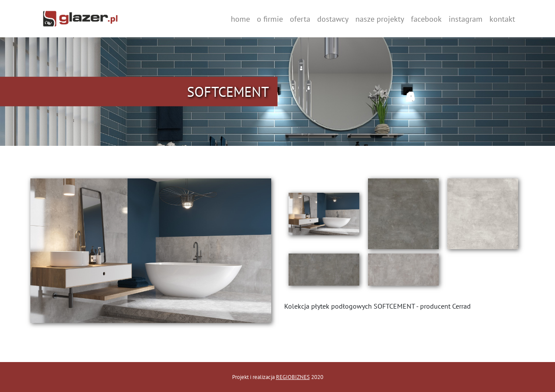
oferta (300, 19)
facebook (426, 19)
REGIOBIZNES (293, 377)
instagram (466, 19)
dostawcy (333, 19)
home (240, 19)
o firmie (270, 19)
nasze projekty (380, 19)
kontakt (502, 19)
